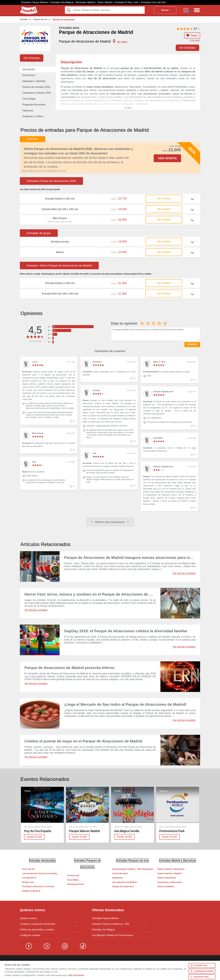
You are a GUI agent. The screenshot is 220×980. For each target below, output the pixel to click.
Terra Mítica (73, 880)
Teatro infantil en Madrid (169, 873)
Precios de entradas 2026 (36, 87)
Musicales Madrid (85, 2)
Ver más (110, 196)
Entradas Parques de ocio (132, 861)
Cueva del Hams (120, 873)
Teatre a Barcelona (167, 878)
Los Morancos (29, 878)
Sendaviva (117, 878)
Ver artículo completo (184, 573)
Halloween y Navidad (34, 81)
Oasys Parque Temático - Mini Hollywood (133, 869)
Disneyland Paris (76, 884)
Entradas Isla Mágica (62, 2)
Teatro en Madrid (166, 886)
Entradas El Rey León (127, 2)
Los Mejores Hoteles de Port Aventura (113, 935)
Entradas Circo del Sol (153, 2)
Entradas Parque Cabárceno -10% (111, 924)
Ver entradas (164, 198)
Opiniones (28, 111)
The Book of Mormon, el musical (38, 886)
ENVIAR (192, 344)
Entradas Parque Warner (35, 2)
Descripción (29, 69)
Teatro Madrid (105, 2)
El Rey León (28, 882)
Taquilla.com (27, 8)
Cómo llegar (29, 99)
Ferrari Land (73, 875)
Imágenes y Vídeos (33, 116)
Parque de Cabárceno (123, 886)
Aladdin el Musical (31, 891)
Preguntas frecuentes (34, 105)
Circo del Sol (28, 869)
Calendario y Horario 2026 (37, 93)
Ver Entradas (187, 48)
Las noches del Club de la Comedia (40, 873)
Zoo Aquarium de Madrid (125, 882)
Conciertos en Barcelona (170, 882)
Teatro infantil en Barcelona (171, 869)
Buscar (165, 10)
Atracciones (29, 75)
